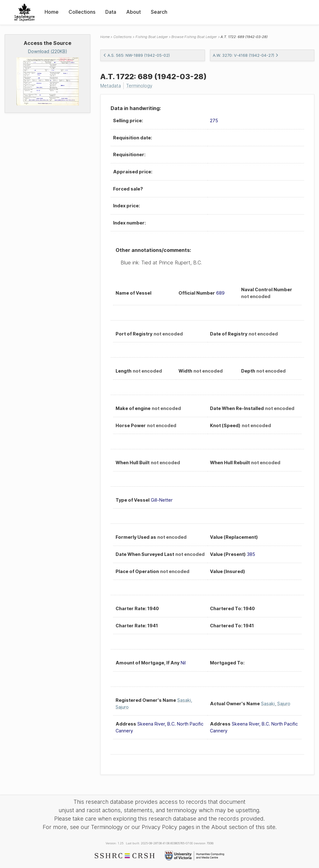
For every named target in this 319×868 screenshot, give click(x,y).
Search (159, 12)
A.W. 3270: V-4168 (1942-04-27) (246, 55)
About (133, 12)
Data (111, 12)
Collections (82, 12)
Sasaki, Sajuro (276, 704)
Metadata (111, 86)
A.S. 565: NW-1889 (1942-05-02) (136, 55)
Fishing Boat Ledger (152, 37)
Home (52, 12)
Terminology (139, 86)
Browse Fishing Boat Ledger (194, 37)
